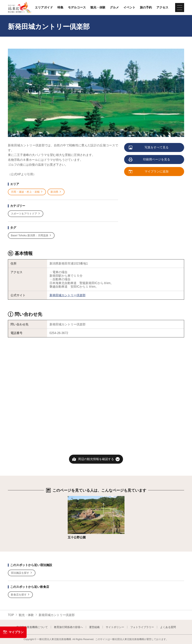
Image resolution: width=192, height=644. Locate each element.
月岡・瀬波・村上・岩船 (27, 192)
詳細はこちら (77, 498)
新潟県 (56, 192)
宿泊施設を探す (22, 573)
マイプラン (13, 632)
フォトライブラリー (142, 627)
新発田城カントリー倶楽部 (67, 295)
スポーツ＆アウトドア (26, 214)
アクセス (162, 8)
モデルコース (77, 8)
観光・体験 (98, 8)
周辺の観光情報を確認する (96, 459)
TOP (11, 615)
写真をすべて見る (149, 148)
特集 (60, 8)
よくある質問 (168, 627)
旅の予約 (146, 8)
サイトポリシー (115, 627)
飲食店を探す (20, 595)
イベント (129, 8)
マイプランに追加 (149, 172)
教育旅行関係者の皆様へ (68, 627)
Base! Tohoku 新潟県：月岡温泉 (31, 235)
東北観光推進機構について (32, 627)
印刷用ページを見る (150, 160)
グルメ (114, 8)
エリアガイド (44, 8)
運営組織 (94, 627)
